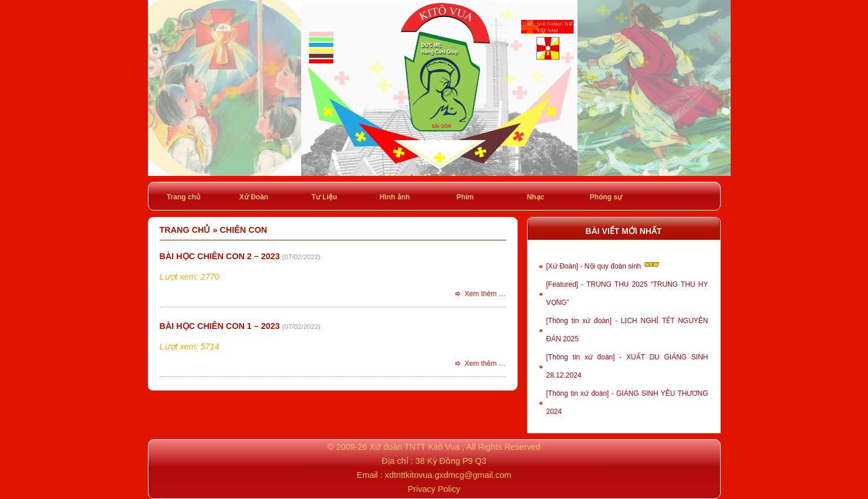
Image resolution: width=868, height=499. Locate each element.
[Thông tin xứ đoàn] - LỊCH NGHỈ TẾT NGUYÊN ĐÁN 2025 (627, 330)
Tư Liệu (325, 197)
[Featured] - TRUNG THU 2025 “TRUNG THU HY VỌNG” (627, 293)
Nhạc (536, 197)
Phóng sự (606, 197)
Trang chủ (183, 197)
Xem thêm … (485, 294)
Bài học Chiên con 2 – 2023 (220, 256)
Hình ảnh (395, 197)
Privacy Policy (434, 489)
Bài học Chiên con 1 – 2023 (220, 326)
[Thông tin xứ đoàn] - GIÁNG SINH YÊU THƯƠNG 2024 (627, 403)
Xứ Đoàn (254, 197)
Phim (465, 197)
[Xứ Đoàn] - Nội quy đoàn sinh (604, 265)
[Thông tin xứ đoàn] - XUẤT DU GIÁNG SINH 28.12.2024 (627, 366)
